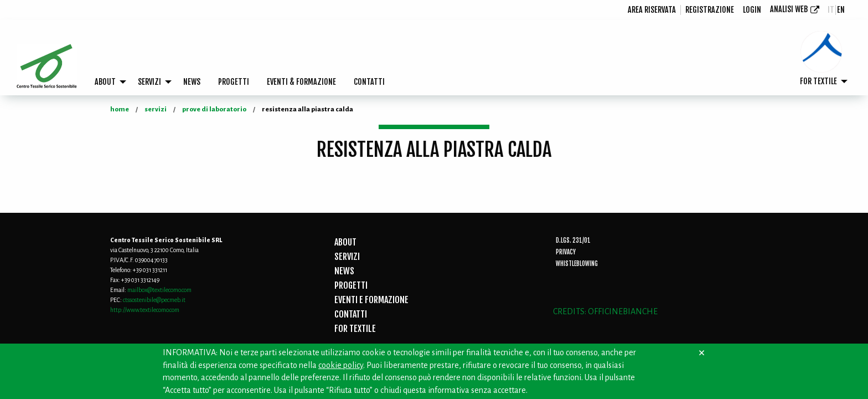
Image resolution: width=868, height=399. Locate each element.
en (841, 10)
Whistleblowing (577, 264)
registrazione (710, 10)
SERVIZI (149, 82)
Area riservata (652, 10)
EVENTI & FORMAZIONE (301, 82)
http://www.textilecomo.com (145, 310)
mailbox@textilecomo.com (159, 290)
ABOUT (105, 82)
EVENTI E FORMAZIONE (371, 300)
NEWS (192, 82)
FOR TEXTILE (818, 81)
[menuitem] (652, 10)
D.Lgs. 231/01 (573, 241)
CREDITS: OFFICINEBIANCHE (605, 311)
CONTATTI (369, 82)
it (831, 10)
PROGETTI (234, 82)
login (752, 10)
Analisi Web (789, 9)
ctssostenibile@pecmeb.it (154, 300)
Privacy (566, 252)
